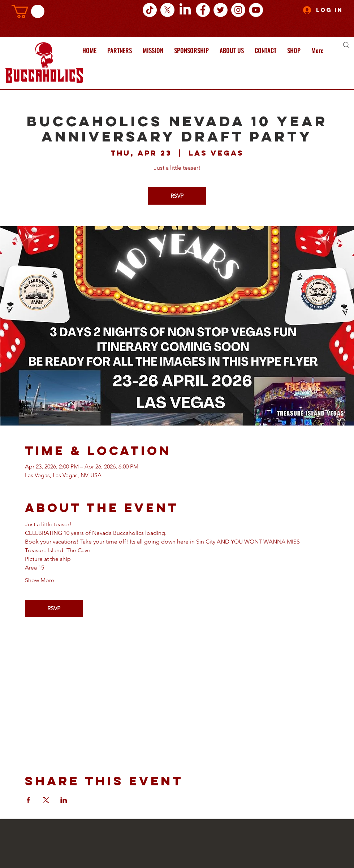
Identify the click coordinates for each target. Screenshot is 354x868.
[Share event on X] (46, 800)
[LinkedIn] (185, 10)
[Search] (346, 45)
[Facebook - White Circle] (203, 10)
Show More (40, 580)
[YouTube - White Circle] (256, 10)
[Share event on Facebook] (28, 800)
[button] (28, 11)
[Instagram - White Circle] (238, 10)
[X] (167, 10)
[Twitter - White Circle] (221, 10)
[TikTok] (150, 10)
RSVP (177, 196)
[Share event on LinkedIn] (64, 800)
